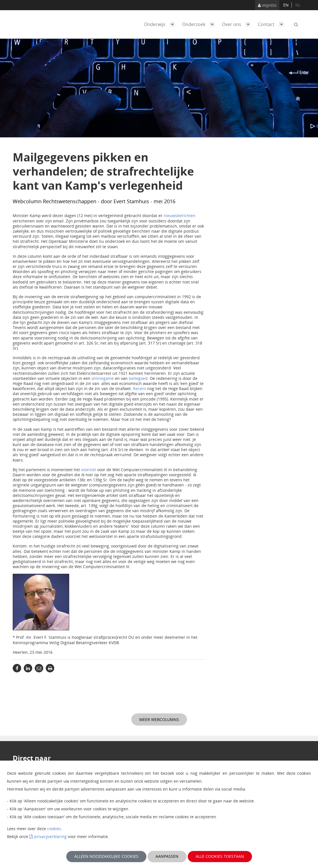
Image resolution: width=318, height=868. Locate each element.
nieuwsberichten (179, 216)
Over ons (238, 24)
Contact (272, 24)
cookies (54, 829)
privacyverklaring (50, 836)
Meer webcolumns (159, 719)
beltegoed (138, 378)
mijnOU (267, 5)
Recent (140, 388)
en (286, 5)
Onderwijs (161, 24)
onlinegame (103, 378)
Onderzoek (200, 24)
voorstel (89, 470)
